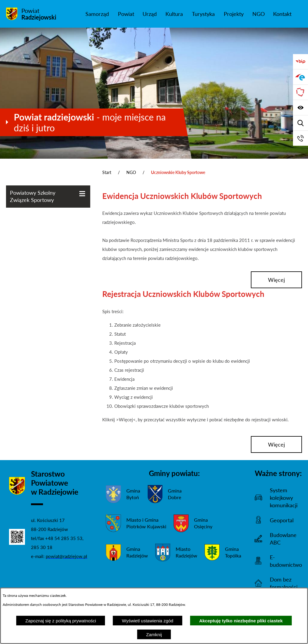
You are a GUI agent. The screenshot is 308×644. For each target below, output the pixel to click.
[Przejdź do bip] (300, 62)
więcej (276, 280)
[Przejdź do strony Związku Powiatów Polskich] (300, 92)
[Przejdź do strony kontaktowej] (300, 138)
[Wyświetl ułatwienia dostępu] (300, 108)
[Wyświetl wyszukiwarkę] (300, 123)
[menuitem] (97, 14)
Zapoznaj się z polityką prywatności (61, 621)
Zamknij (154, 635)
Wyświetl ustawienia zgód (148, 621)
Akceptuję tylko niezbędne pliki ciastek (241, 621)
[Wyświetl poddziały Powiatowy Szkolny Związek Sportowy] (82, 194)
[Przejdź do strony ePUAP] (300, 77)
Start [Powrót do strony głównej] (107, 172)
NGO (131, 172)
